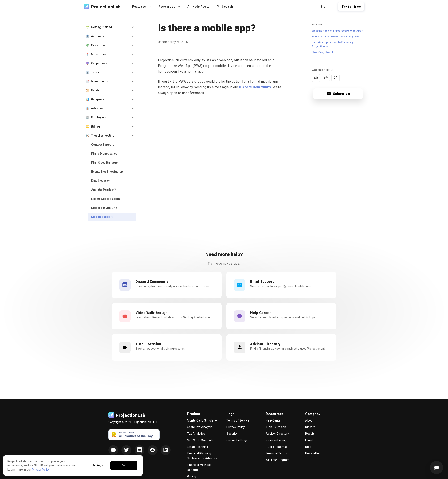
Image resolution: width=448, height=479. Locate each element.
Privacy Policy (236, 427)
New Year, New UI (323, 52)
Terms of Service (238, 420)
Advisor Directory (277, 434)
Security (232, 434)
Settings (98, 474)
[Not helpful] (336, 78)
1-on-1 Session (276, 427)
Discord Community (255, 87)
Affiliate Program (278, 460)
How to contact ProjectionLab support (335, 36)
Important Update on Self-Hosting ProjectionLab (332, 44)
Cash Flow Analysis (200, 427)
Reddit (310, 434)
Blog (308, 447)
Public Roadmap (277, 447)
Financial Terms (276, 453)
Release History (276, 440)
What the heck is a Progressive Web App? (337, 31)
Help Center (274, 420)
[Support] (437, 468)
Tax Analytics (196, 434)
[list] (110, 122)
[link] (112, 145)
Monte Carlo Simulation (203, 420)
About (309, 420)
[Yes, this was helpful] (316, 78)
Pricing (192, 476)
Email (309, 440)
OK (124, 474)
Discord (310, 427)
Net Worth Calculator (201, 440)
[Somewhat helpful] (326, 78)
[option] (110, 27)
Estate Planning (198, 447)
